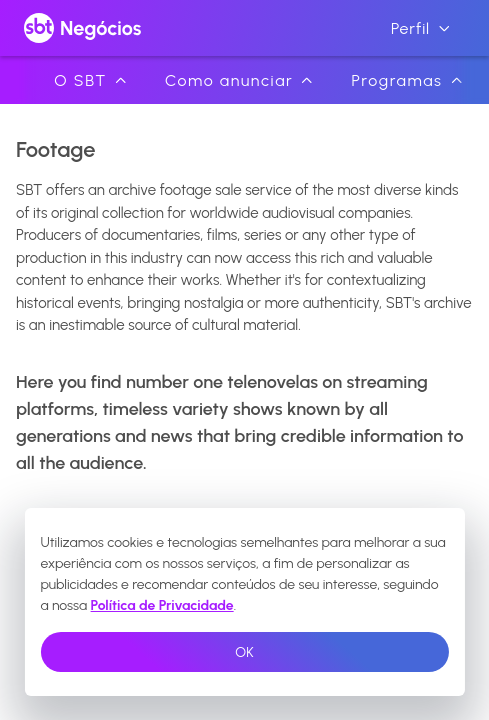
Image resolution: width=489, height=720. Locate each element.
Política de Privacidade (162, 605)
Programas (406, 80)
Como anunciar (239, 80)
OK (244, 652)
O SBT (90, 80)
